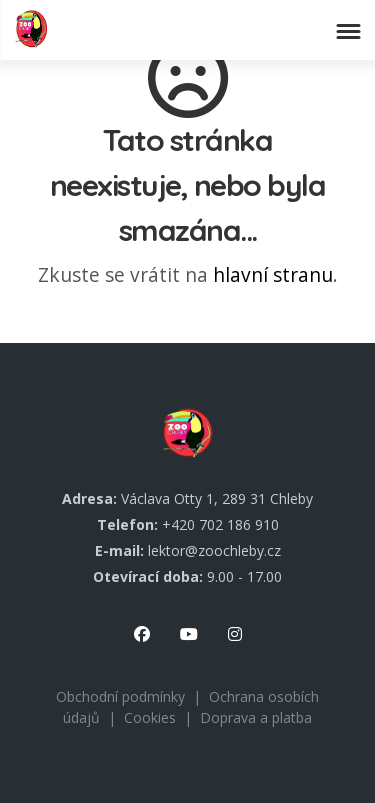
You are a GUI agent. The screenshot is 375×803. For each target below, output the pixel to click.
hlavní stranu (273, 274)
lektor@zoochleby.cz (214, 550)
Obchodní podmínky (120, 696)
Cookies (150, 717)
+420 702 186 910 (220, 524)
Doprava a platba (256, 717)
